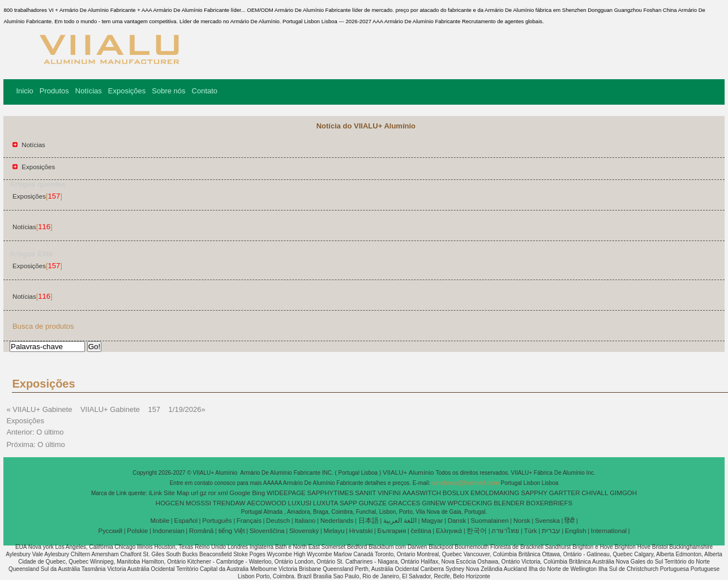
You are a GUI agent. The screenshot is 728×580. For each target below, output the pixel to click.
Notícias (89, 91)
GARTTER (565, 493)
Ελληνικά (449, 531)
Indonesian (169, 531)
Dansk (457, 521)
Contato (205, 91)
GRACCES (404, 503)
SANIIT (365, 493)
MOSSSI (198, 503)
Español (186, 521)
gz (203, 493)
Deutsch (278, 521)
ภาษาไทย (505, 531)
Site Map (176, 493)
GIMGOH (623, 493)
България (391, 531)
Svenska (547, 521)
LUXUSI (300, 503)
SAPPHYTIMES (331, 493)
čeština (421, 531)
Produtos (54, 91)
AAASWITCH (422, 493)
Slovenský (304, 531)
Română (201, 531)
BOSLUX (456, 493)
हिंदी (569, 521)
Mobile (160, 521)
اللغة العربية (400, 521)
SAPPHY (534, 493)
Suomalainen (489, 521)
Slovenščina (267, 531)
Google (240, 493)
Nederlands (337, 521)
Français (249, 521)
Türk (531, 531)
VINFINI (389, 493)
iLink (156, 493)
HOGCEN (170, 503)
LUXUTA (326, 503)
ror (212, 493)
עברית (551, 531)
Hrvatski (361, 531)
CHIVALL (595, 493)
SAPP (348, 503)
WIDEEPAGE (286, 493)
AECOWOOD (267, 503)
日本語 (369, 521)
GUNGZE (373, 503)
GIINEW (434, 503)
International (609, 531)
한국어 (477, 531)
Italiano (305, 521)
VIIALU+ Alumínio (409, 472)
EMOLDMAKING (495, 493)
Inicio (24, 91)
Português (217, 521)
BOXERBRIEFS (549, 503)
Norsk (522, 521)
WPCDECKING (470, 503)
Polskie (137, 531)
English (576, 531)
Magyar (432, 521)
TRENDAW (229, 503)
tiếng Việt (232, 531)
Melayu (334, 531)
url (194, 493)
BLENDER (509, 503)
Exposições (127, 91)
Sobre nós (168, 91)
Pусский (111, 531)
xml (223, 493)
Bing (258, 493)
